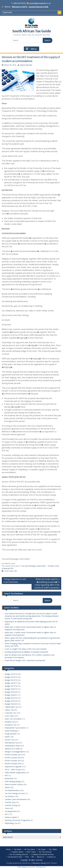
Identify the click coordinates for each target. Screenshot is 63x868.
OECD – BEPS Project (13, 770)
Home (8, 849)
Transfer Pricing (11, 805)
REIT (7, 775)
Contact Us (51, 857)
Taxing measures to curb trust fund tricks (15, 581)
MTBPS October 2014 (13, 758)
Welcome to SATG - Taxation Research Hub (30, 7)
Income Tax (9, 740)
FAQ (27, 857)
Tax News (17, 849)
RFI (33, 857)
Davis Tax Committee (13, 719)
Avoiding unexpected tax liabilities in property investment (26, 652)
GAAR (7, 737)
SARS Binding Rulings (13, 781)
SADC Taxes (31, 852)
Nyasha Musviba (26, 65)
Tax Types (42, 849)
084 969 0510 (19, 3)
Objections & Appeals (13, 767)
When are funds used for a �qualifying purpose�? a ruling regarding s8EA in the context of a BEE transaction (47, 583)
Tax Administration (12, 790)
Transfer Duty (10, 802)
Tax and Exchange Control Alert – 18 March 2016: (40, 566)
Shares (7, 787)
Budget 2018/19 (11, 689)
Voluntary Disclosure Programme (17, 820)
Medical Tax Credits (12, 749)
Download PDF (8, 568)
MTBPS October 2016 (13, 764)
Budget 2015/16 (11, 680)
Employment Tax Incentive (15, 728)
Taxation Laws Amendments (16, 799)
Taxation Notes (17, 852)
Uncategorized (10, 811)
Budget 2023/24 (11, 701)
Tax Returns (9, 796)
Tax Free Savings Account (15, 793)
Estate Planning (11, 731)
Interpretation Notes (13, 746)
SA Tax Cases (30, 849)
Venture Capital (11, 817)
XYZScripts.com (41, 867)
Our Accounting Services (19, 854)
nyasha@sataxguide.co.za (40, 3)
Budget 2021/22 (11, 698)
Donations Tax (10, 725)
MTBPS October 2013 (13, 755)
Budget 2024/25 (11, 704)
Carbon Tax (9, 710)
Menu (31, 49)
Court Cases (9, 571)
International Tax (11, 743)
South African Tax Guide (32, 31)
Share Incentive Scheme (14, 784)
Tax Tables (53, 849)
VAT (16, 571)
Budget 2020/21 (11, 695)
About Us (41, 857)
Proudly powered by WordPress (18, 863)
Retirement (9, 778)
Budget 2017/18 (11, 686)
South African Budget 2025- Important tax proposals (25, 660)
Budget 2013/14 (11, 674)
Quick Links (8, 12)
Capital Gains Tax (11, 707)
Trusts (7, 808)
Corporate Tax (10, 713)
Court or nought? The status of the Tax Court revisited (26, 649)
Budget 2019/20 (11, 692)
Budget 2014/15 (11, 677)
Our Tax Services (45, 852)
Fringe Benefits (11, 734)
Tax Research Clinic (15, 857)
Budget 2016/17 (11, 683)
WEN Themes (52, 863)
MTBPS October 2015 (13, 761)
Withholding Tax (11, 823)
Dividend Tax (10, 722)
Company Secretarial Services (42, 854)
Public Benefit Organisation (15, 773)
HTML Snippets (22, 867)
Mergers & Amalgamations (15, 752)
